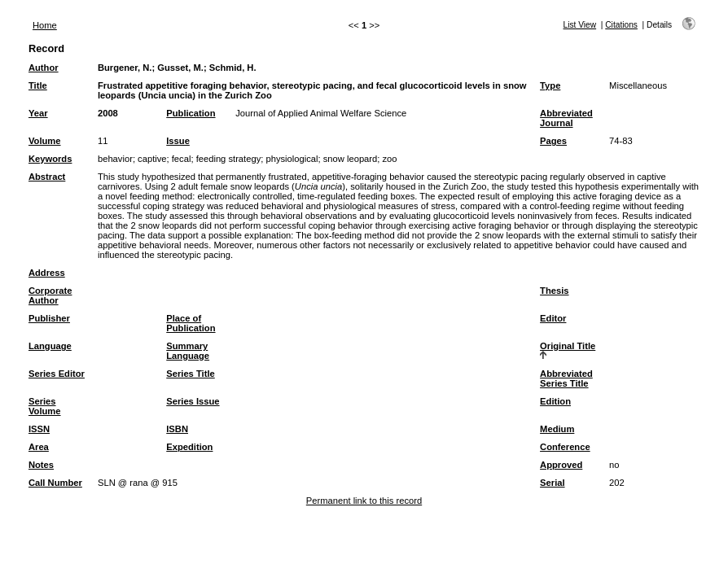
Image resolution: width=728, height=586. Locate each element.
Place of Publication (191, 323)
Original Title (568, 346)
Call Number (55, 483)
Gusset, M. (180, 68)
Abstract (47, 177)
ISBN (177, 429)
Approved (561, 465)
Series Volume (45, 406)
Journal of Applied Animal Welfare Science (321, 113)
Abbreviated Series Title (566, 378)
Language (50, 346)
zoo (390, 159)
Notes (41, 465)
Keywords (50, 159)
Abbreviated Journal (566, 118)
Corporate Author (50, 295)
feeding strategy (229, 159)
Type (550, 85)
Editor (553, 318)
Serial (552, 483)
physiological (292, 159)
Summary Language (188, 351)
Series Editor (57, 374)
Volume (45, 141)
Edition (555, 401)
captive (152, 159)
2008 (108, 113)
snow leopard (351, 159)
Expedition (189, 447)
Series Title (191, 374)
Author (44, 68)
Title (38, 85)
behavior (115, 159)
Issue (178, 141)
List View (580, 25)
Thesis (554, 291)
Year (38, 113)
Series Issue (193, 401)
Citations (621, 25)
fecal (182, 159)
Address (47, 273)
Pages (553, 141)
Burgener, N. (125, 68)
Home (45, 25)
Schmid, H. (233, 68)
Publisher (49, 318)
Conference (565, 447)
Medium (557, 429)
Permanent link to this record (364, 501)
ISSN (39, 429)
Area (39, 447)
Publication (191, 113)
